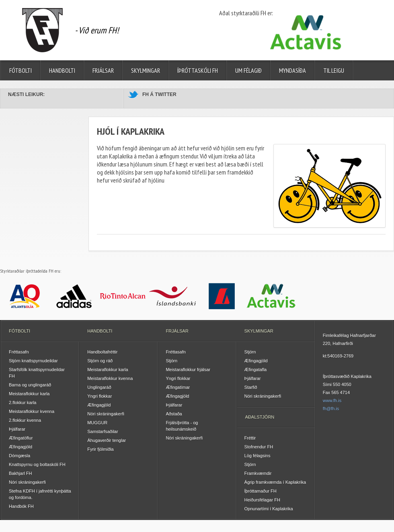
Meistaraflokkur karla (29, 394)
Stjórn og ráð (100, 361)
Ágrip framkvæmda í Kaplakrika (275, 482)
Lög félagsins (258, 456)
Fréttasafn (19, 352)
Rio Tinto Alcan (123, 296)
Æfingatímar (178, 387)
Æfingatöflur (21, 438)
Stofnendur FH (259, 447)
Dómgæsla (19, 456)
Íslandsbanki (173, 296)
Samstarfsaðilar (103, 431)
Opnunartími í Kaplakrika (269, 509)
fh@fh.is (331, 409)
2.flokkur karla (23, 403)
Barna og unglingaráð (30, 385)
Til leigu (334, 70)
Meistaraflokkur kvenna (32, 411)
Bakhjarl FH (20, 473)
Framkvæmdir (258, 473)
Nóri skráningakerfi (27, 482)
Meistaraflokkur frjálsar (188, 370)
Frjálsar (103, 70)
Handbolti (62, 70)
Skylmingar (146, 70)
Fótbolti (21, 70)
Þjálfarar (17, 429)
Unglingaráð (99, 387)
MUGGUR (97, 423)
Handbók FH (21, 506)
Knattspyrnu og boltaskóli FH (37, 464)
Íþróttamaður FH (261, 491)
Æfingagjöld (21, 447)
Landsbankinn (222, 296)
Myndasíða (292, 70)
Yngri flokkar (100, 396)
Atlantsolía (25, 296)
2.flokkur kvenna (25, 420)
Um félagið (248, 70)
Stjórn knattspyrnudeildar (33, 361)
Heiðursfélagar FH (262, 500)
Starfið (251, 387)
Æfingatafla (256, 370)
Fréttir (250, 438)
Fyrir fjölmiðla (100, 449)
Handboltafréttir (102, 352)
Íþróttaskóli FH (198, 70)
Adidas (74, 296)
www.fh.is (332, 401)
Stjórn (171, 361)
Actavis (271, 296)
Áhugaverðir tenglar (107, 440)
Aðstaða (174, 414)
